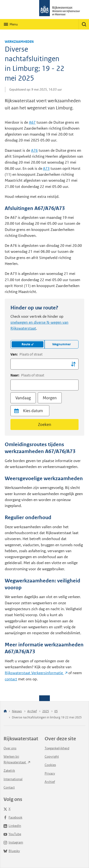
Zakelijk (9, 770)
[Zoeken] (84, 24)
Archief (32, 711)
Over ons (10, 748)
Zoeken (45, 424)
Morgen (50, 398)
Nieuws (17, 711)
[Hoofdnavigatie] (11, 24)
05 (56, 711)
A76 (34, 150)
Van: (26, 354)
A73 (46, 168)
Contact (9, 787)
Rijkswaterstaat (36, 673)
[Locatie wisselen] (73, 364)
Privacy (50, 773)
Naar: (27, 375)
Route (28, 344)
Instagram (13, 842)
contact (11, 679)
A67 (32, 122)
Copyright (52, 756)
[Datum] (35, 411)
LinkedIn (12, 826)
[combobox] (44, 364)
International (13, 779)
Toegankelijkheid (57, 748)
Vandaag (23, 398)
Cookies (50, 765)
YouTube (12, 834)
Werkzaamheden (19, 42)
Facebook (13, 817)
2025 (46, 711)
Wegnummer (61, 344)
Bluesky (12, 851)
